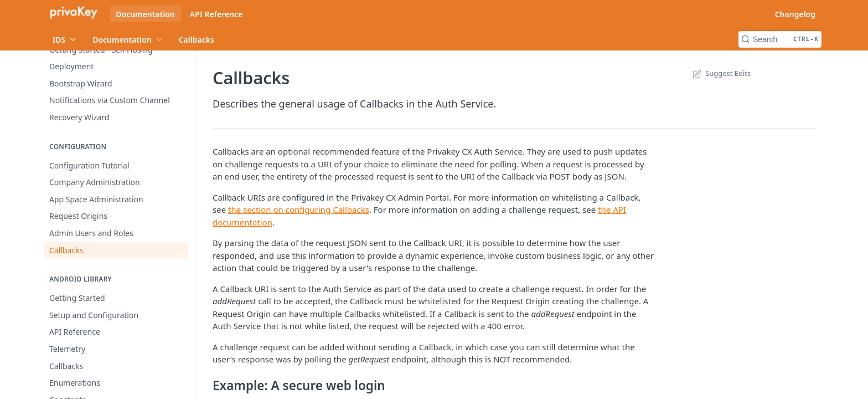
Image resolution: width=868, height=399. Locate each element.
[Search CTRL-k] (780, 39)
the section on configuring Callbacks (299, 209)
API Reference (216, 14)
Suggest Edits (720, 73)
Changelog (795, 14)
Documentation (145, 14)
